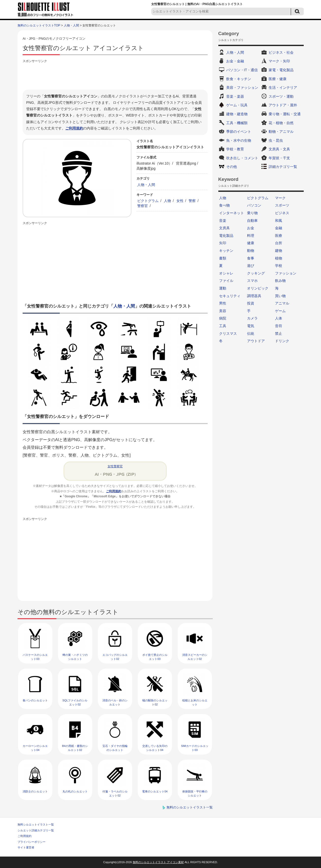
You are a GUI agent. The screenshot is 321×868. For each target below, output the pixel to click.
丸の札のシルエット (75, 791)
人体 (279, 318)
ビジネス (282, 213)
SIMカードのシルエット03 (195, 748)
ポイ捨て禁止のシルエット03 (155, 657)
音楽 (223, 221)
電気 (251, 326)
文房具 (224, 228)
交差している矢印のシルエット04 (155, 748)
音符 (279, 326)
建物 (279, 251)
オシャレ (226, 273)
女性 (180, 201)
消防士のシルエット (35, 791)
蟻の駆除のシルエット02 (155, 702)
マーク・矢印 (279, 61)
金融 (279, 228)
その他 (232, 167)
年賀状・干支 (279, 158)
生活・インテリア (283, 88)
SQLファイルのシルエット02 (75, 702)
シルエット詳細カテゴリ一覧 (36, 830)
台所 (279, 243)
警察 (192, 201)
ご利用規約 (74, 128)
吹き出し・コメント (242, 158)
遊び (251, 266)
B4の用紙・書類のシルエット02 (75, 748)
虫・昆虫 (276, 140)
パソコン (254, 205)
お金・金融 (235, 61)
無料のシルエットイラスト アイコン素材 (158, 862)
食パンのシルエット (35, 700)
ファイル (226, 281)
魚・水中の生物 (239, 140)
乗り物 (252, 213)
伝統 (251, 334)
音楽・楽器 (235, 96)
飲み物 (280, 281)
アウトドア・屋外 (283, 105)
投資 (251, 303)
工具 (223, 326)
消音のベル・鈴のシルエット (115, 702)
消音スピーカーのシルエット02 (195, 657)
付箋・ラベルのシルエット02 (115, 793)
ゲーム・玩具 (237, 105)
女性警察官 (115, 466)
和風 (279, 221)
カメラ (252, 318)
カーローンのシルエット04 (35, 748)
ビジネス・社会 (281, 52)
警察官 (143, 206)
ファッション (286, 273)
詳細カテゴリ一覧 (283, 167)
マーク (280, 198)
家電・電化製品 (281, 70)
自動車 (252, 221)
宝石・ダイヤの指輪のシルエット (115, 748)
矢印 (223, 243)
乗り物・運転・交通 (285, 114)
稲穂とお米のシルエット (195, 702)
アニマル (282, 303)
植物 (279, 258)
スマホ (252, 281)
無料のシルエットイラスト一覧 (190, 807)
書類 (223, 258)
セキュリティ (230, 296)
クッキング (256, 273)
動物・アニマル (281, 132)
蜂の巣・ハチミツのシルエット (75, 657)
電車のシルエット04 (155, 791)
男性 (223, 303)
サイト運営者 (26, 847)
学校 (279, 266)
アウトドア (256, 341)
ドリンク (282, 341)
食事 (251, 258)
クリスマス (228, 334)
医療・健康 (278, 79)
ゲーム (280, 311)
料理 (251, 236)
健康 (251, 243)
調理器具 (254, 296)
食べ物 (224, 205)
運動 (223, 288)
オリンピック (258, 288)
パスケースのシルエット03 (35, 657)
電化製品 (226, 236)
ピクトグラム (148, 201)
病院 (223, 318)
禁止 (279, 334)
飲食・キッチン (239, 79)
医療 (279, 236)
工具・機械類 (237, 123)
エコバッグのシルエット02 (115, 657)
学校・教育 (235, 149)
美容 (223, 311)
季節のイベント (239, 132)
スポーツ (282, 205)
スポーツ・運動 (281, 96)
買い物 (280, 296)
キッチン (226, 251)
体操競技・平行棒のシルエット (195, 793)
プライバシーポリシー (32, 842)
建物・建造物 (237, 114)
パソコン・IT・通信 (242, 70)
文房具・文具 (279, 149)
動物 (251, 251)
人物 (167, 201)
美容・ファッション (242, 88)
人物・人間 (71, 25)
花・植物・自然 (281, 123)
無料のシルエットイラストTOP (39, 25)
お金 (251, 228)
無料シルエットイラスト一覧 (36, 824)
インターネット (232, 213)
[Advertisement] (115, 76)
